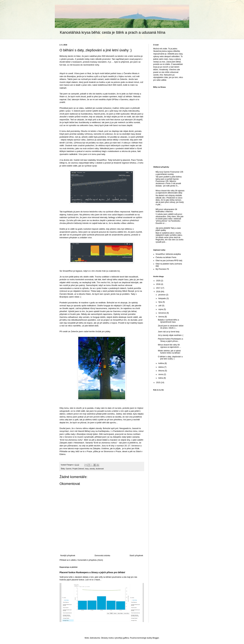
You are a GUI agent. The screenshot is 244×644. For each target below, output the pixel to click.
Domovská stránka (102, 556)
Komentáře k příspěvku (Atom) (90, 560)
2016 (159, 292)
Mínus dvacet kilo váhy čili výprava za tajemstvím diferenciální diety (170, 192)
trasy (87, 469)
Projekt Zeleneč (78, 469)
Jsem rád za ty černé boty (169, 332)
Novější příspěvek (68, 556)
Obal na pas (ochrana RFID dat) (169, 261)
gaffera (126, 638)
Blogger (156, 638)
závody (92, 469)
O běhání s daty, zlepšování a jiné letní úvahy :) (170, 358)
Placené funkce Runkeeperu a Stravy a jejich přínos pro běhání (92, 572)
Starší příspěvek (136, 556)
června (161, 317)
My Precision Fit (162, 269)
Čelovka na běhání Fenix (166, 257)
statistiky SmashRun (97, 160)
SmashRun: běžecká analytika (168, 254)
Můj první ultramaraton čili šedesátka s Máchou (166, 210)
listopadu (162, 298)
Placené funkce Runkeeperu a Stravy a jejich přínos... (171, 340)
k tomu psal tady (98, 154)
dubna (161, 367)
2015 (159, 383)
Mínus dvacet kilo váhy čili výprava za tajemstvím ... (169, 346)
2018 (159, 284)
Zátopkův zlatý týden (122, 437)
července (162, 313)
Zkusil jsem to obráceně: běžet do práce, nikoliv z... (171, 327)
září (160, 306)
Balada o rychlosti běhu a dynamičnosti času (168, 321)
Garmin (69, 469)
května (161, 363)
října (161, 302)
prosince (162, 295)
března (162, 371)
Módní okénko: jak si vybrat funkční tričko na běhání (169, 352)
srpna (161, 309)
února (161, 374)
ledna (161, 378)
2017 (159, 288)
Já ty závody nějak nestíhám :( (171, 335)
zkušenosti (100, 469)
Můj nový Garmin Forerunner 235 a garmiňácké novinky (169, 173)
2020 (159, 281)
